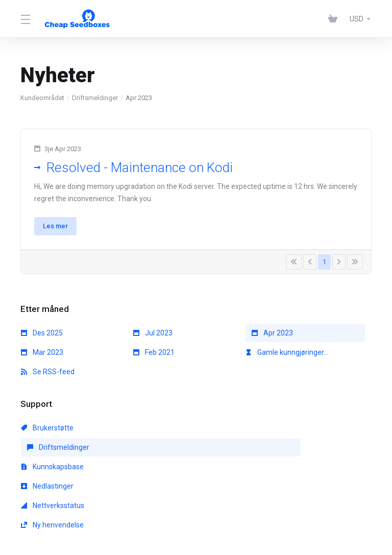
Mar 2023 (42, 358)
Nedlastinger (47, 453)
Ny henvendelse (277, 453)
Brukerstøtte (47, 433)
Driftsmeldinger (95, 98)
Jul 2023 (153, 339)
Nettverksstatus (165, 453)
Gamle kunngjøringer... (287, 358)
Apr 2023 (272, 339)
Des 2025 (42, 339)
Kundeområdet (42, 98)
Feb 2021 (154, 358)
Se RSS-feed (48, 377)
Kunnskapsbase (277, 433)
